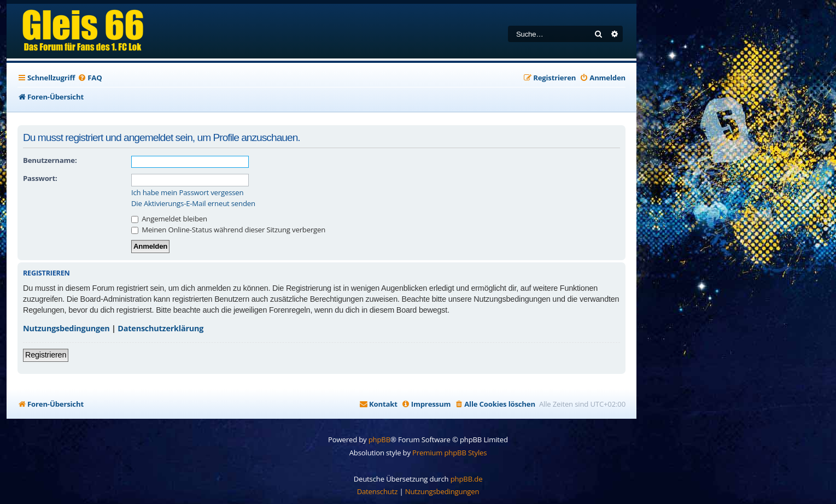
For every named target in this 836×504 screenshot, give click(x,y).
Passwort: (40, 178)
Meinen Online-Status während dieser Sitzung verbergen (228, 230)
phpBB (379, 439)
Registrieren (46, 355)
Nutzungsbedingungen (66, 328)
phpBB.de (467, 479)
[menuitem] (90, 78)
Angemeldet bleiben (169, 219)
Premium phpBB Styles (449, 453)
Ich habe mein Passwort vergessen (187, 193)
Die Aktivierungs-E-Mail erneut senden (193, 204)
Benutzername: (50, 160)
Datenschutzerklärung (160, 328)
